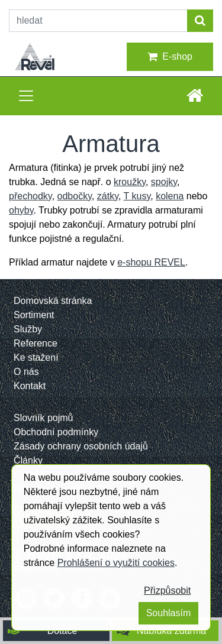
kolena (170, 196)
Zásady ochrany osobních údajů (81, 446)
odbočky (75, 196)
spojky (164, 182)
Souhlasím (169, 613)
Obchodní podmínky (56, 432)
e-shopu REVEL (151, 262)
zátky (108, 196)
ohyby (21, 210)
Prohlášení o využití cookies (116, 563)
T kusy (137, 196)
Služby (28, 329)
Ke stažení (36, 357)
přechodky (30, 196)
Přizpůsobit (167, 590)
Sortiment (34, 315)
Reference (36, 343)
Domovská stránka (53, 301)
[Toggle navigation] (26, 96)
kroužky (130, 182)
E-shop (170, 57)
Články (28, 460)
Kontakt (30, 386)
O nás (26, 372)
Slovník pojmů (44, 418)
